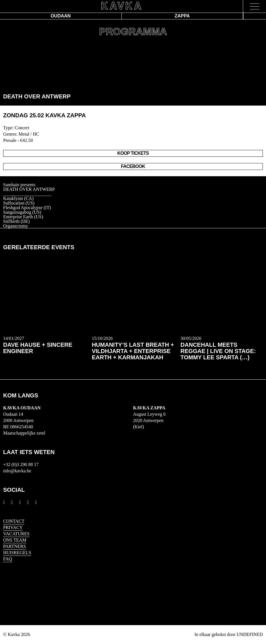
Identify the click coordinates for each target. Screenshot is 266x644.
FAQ (8, 559)
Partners (14, 546)
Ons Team (15, 540)
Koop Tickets (133, 153)
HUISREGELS (17, 553)
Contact (14, 521)
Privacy (13, 527)
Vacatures (16, 534)
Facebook (133, 166)
